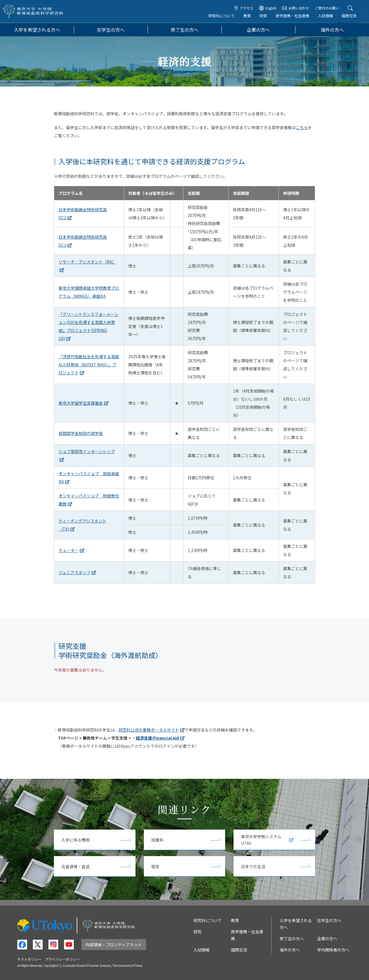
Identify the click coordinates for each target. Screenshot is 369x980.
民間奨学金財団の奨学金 (81, 433)
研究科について (222, 16)
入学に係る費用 (76, 840)
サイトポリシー (29, 959)
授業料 (157, 840)
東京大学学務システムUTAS (267, 840)
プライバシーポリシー (62, 959)
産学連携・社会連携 (293, 16)
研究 (264, 16)
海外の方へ (332, 30)
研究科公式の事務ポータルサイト (149, 730)
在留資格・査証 (76, 866)
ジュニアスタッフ (75, 572)
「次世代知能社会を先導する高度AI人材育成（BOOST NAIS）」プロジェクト (89, 365)
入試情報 (326, 16)
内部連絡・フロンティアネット (114, 945)
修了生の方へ (184, 30)
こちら (302, 127)
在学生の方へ (111, 30)
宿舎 (155, 866)
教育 (248, 16)
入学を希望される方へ (37, 30)
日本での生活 (253, 866)
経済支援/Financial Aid (157, 738)
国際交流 (350, 16)
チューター (69, 550)
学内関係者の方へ (333, 950)
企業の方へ (258, 30)
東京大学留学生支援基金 (81, 403)
